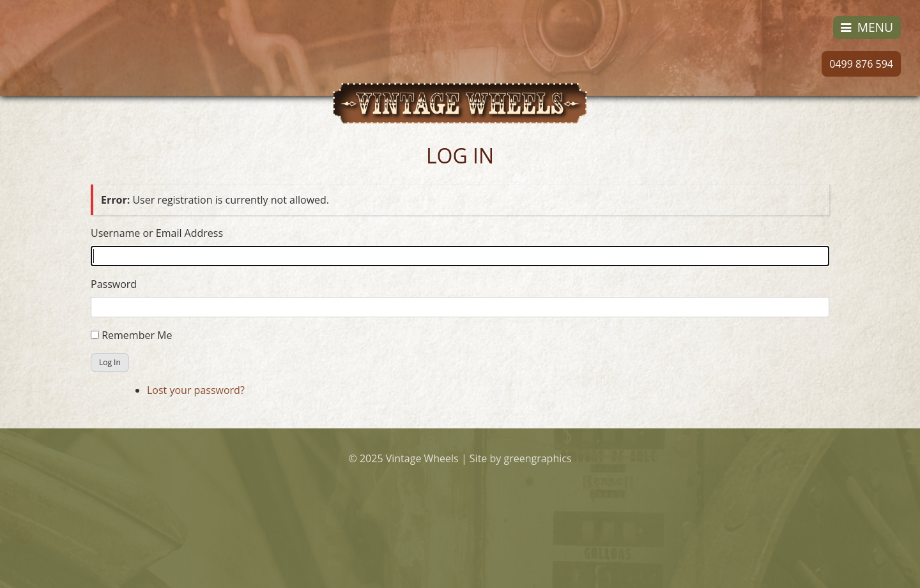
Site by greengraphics (521, 458)
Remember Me (137, 335)
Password (114, 284)
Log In (110, 362)
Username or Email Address (157, 233)
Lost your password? (196, 390)
